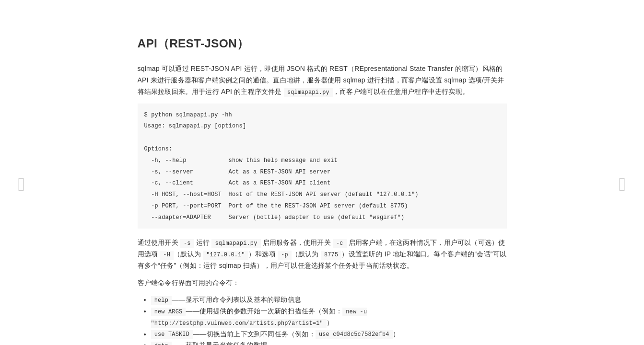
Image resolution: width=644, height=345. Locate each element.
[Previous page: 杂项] (22, 184)
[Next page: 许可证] (622, 184)
